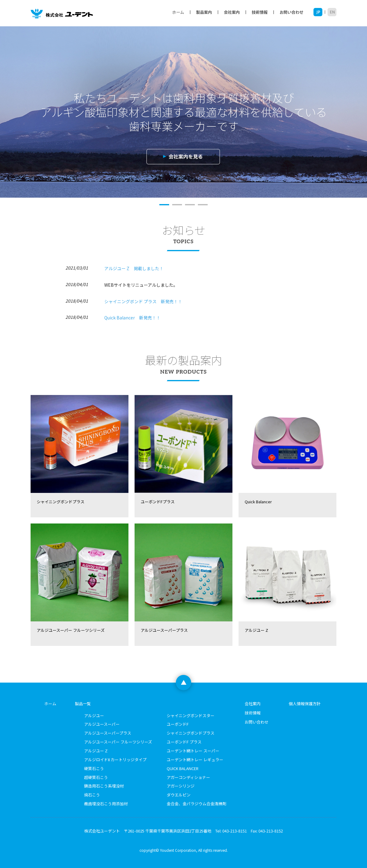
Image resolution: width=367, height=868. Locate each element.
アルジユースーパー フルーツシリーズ (118, 742)
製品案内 (204, 12)
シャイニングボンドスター (191, 715)
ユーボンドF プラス (184, 742)
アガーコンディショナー (188, 777)
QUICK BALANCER (183, 768)
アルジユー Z (96, 751)
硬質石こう (94, 768)
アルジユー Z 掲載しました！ (134, 268)
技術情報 (259, 12)
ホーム (178, 12)
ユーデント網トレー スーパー (193, 751)
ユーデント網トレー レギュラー (195, 760)
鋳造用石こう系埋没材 (104, 786)
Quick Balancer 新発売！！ (132, 318)
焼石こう (92, 795)
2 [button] (177, 205)
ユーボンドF (178, 724)
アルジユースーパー (102, 724)
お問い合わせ (293, 12)
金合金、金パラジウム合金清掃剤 (196, 804)
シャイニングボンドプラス (191, 733)
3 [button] (190, 205)
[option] (183, 112)
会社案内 (232, 12)
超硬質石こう (96, 777)
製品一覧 (83, 704)
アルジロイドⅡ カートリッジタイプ (115, 760)
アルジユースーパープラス (108, 733)
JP (319, 12)
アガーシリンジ (181, 786)
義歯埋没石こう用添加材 (106, 804)
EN (331, 12)
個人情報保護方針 (305, 704)
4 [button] (203, 205)
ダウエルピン (179, 795)
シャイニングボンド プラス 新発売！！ (143, 301)
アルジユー (94, 715)
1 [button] (164, 205)
